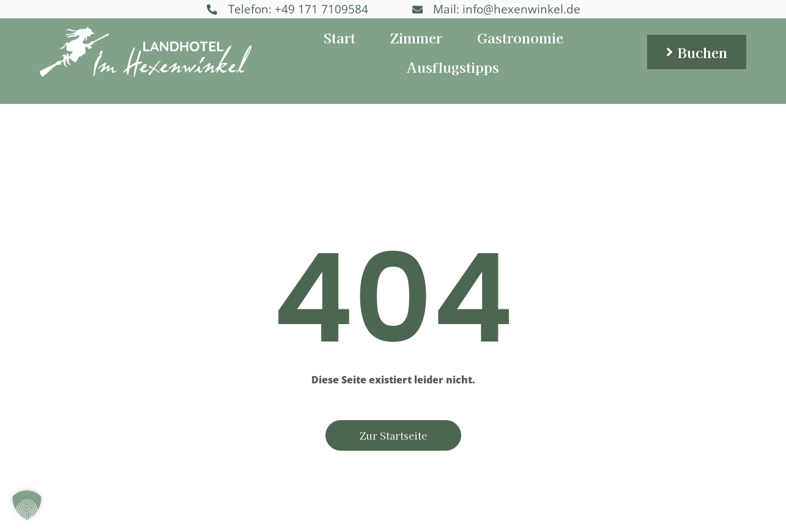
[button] (27, 505)
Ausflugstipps (453, 67)
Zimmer (416, 37)
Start (339, 37)
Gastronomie (520, 37)
